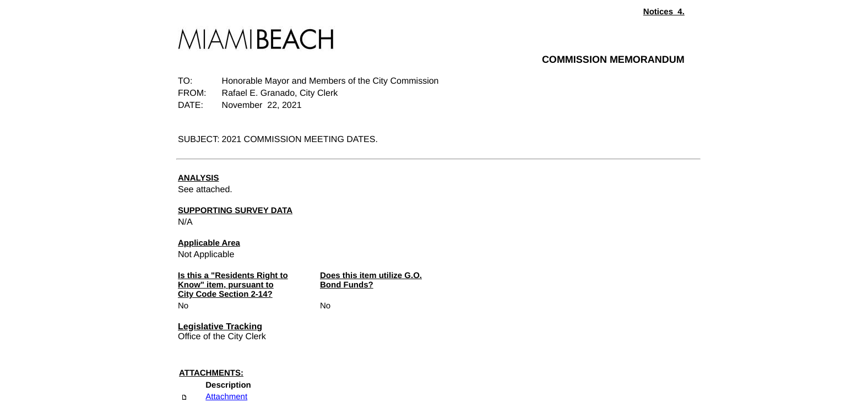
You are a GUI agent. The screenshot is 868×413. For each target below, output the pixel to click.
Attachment (226, 397)
